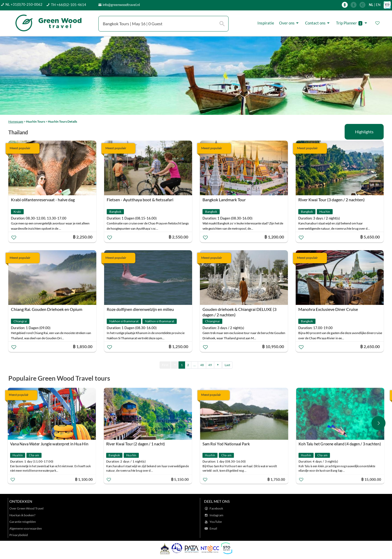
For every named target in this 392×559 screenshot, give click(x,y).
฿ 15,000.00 (372, 479)
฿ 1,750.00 (277, 479)
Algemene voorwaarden (26, 528)
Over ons (290, 23)
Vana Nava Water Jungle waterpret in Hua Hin (50, 444)
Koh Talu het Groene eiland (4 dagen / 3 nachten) (341, 444)
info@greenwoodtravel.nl (121, 5)
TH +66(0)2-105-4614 (69, 5)
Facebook (216, 508)
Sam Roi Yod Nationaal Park (227, 444)
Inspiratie (266, 23)
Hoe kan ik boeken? (22, 515)
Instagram (216, 515)
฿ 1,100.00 (85, 479)
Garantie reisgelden (23, 522)
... (195, 365)
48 (202, 365)
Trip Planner (352, 23)
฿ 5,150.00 (181, 479)
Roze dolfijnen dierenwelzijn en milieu (140, 309)
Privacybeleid (19, 535)
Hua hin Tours (36, 121)
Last (227, 365)
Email (213, 528)
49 (210, 365)
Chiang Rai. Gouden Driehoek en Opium (47, 309)
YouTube (216, 522)
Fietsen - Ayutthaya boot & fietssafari (140, 200)
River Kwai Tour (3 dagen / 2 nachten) (331, 200)
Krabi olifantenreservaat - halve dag (43, 200)
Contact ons (318, 23)
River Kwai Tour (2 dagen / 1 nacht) (137, 444)
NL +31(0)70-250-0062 (24, 4)
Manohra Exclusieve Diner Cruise (328, 309)
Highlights (364, 132)
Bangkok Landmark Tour (224, 200)
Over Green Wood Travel (26, 508)
